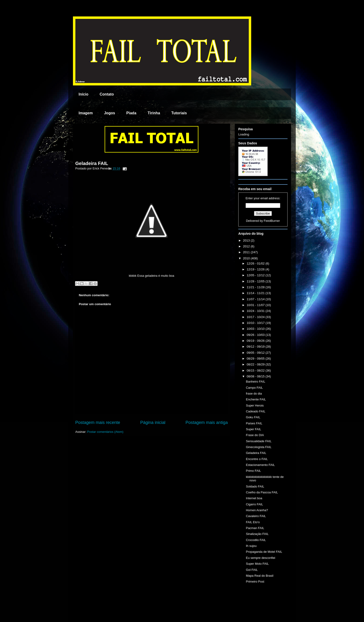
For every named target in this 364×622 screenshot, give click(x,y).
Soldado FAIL (255, 486)
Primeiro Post (255, 582)
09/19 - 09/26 (256, 341)
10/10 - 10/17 (256, 323)
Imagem (86, 113)
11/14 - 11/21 (256, 293)
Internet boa (254, 498)
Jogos (109, 113)
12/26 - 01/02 (256, 263)
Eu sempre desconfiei (260, 558)
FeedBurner (272, 221)
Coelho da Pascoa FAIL (262, 492)
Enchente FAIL (256, 399)
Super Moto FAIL (257, 564)
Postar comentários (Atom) (105, 432)
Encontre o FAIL (257, 459)
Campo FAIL (254, 388)
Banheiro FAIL (255, 382)
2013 (247, 240)
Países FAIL (254, 423)
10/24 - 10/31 (256, 311)
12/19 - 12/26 (256, 269)
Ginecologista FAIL (259, 447)
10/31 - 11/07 (256, 305)
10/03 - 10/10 (256, 329)
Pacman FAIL (255, 528)
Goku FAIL (253, 417)
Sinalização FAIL (257, 534)
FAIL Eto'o (253, 522)
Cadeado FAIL (256, 411)
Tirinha (154, 113)
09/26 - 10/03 (256, 335)
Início (83, 94)
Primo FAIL (253, 471)
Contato (107, 94)
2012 (247, 246)
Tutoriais (179, 113)
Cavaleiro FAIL (256, 516)
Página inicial (153, 422)
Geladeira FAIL (92, 163)
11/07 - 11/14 (256, 299)
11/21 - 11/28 (256, 287)
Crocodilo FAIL (256, 540)
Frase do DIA (255, 435)
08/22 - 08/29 (256, 364)
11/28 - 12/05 (256, 281)
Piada (131, 113)
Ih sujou (251, 546)
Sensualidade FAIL (259, 441)
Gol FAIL (252, 570)
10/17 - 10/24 (256, 317)
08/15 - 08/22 (256, 371)
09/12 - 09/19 (256, 347)
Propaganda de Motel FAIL (264, 552)
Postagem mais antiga (207, 422)
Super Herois (255, 405)
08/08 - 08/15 (256, 376)
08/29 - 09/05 (256, 359)
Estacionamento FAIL (260, 465)
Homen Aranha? (257, 510)
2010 (247, 258)
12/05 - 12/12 (256, 275)
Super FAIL (253, 429)
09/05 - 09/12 (256, 353)
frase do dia (254, 394)
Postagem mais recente (98, 422)
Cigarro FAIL (254, 504)
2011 (247, 252)
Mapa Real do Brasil (260, 576)
